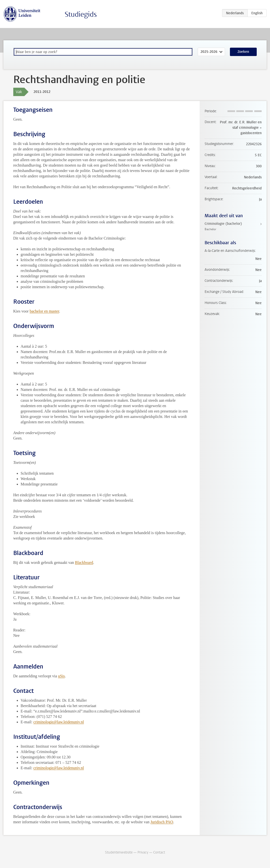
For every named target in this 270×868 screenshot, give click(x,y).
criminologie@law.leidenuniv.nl (59, 722)
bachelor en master (44, 311)
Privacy (143, 852)
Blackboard (84, 562)
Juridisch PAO (162, 822)
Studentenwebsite (119, 852)
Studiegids (81, 14)
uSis (61, 676)
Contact (159, 852)
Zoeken (243, 52)
